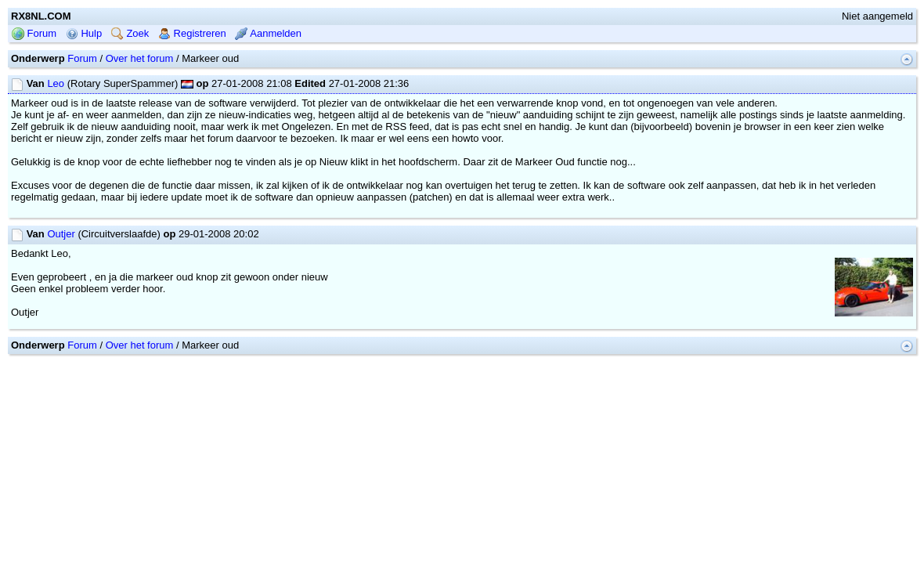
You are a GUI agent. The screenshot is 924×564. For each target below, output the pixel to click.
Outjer (61, 284)
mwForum (415, 418)
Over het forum (140, 108)
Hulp (84, 83)
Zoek (130, 83)
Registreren (192, 83)
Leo (56, 134)
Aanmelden (268, 83)
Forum (34, 83)
